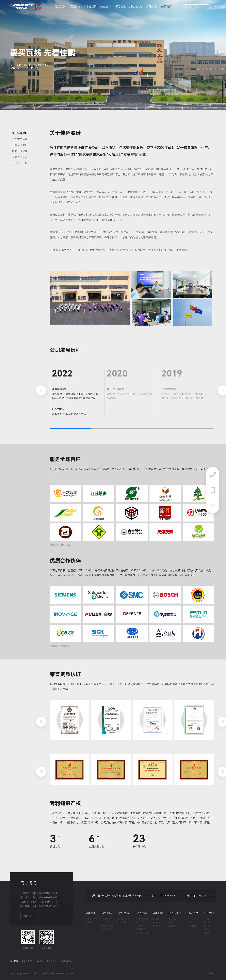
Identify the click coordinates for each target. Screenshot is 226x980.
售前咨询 (172, 919)
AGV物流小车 (107, 929)
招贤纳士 (192, 926)
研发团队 (156, 922)
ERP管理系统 (123, 922)
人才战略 (192, 922)
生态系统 (207, 922)
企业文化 (192, 919)
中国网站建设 (66, 961)
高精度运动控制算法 (143, 922)
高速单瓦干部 (91, 922)
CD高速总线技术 (143, 929)
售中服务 (172, 922)
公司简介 (207, 919)
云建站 (40, 961)
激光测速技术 (142, 933)
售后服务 (172, 926)
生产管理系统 (123, 919)
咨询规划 (207, 926)
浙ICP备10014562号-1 (65, 974)
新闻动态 (207, 929)
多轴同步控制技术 (143, 926)
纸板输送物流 (107, 919)
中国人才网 (51, 961)
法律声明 (212, 974)
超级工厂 (156, 919)
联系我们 (207, 933)
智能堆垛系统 (107, 926)
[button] (41, 390)
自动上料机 (106, 922)
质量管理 (156, 926)
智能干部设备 (91, 919)
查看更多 (31, 916)
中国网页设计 (28, 961)
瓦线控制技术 (142, 919)
